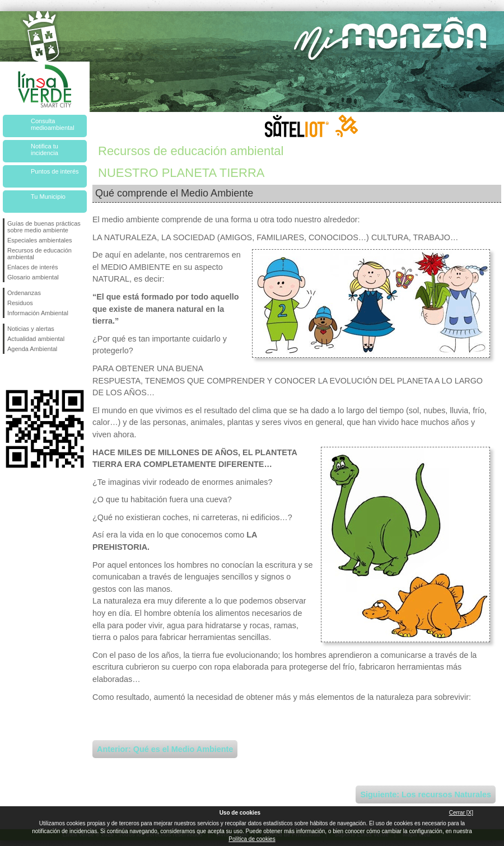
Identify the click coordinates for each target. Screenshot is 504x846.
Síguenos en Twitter (28, 372)
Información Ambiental (38, 313)
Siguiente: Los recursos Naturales (426, 794)
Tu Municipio (48, 197)
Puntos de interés (55, 171)
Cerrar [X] (461, 813)
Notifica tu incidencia (45, 149)
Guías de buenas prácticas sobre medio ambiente (44, 227)
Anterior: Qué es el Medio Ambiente (165, 749)
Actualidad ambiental (36, 339)
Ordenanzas (24, 293)
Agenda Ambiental (32, 349)
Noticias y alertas (31, 329)
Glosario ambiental (33, 277)
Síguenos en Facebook (10, 372)
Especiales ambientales (40, 240)
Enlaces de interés (33, 267)
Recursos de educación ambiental (39, 254)
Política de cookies (252, 839)
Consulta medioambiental (53, 124)
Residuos (20, 303)
